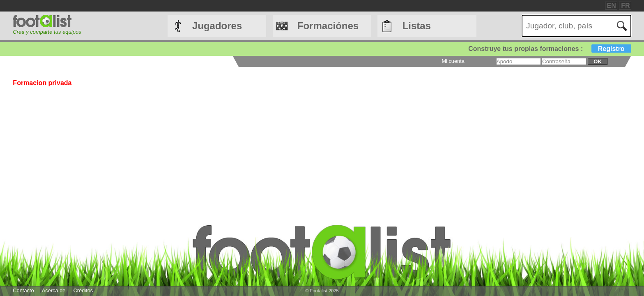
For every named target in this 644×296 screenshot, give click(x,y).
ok (597, 61)
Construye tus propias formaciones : (550, 49)
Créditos (83, 290)
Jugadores (217, 26)
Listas (417, 26)
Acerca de (54, 290)
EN (612, 6)
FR (625, 6)
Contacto (23, 290)
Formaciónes (328, 26)
